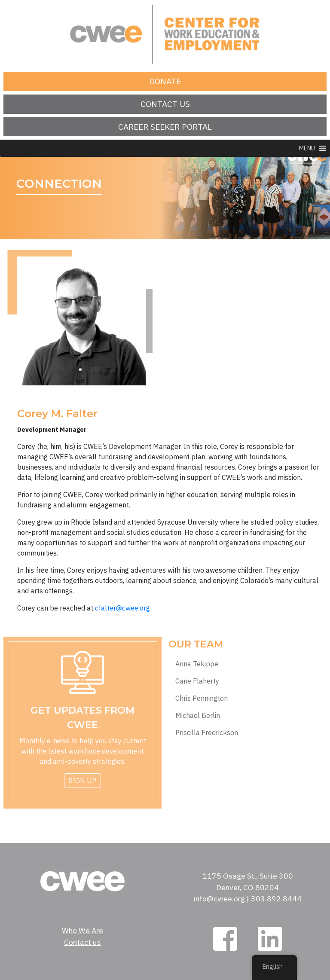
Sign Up (82, 781)
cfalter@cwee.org (122, 608)
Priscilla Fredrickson (207, 733)
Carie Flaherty (197, 681)
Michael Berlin (198, 716)
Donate (165, 81)
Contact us (165, 104)
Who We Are (82, 930)
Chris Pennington (202, 698)
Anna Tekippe (197, 664)
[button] (307, 148)
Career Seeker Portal (165, 127)
